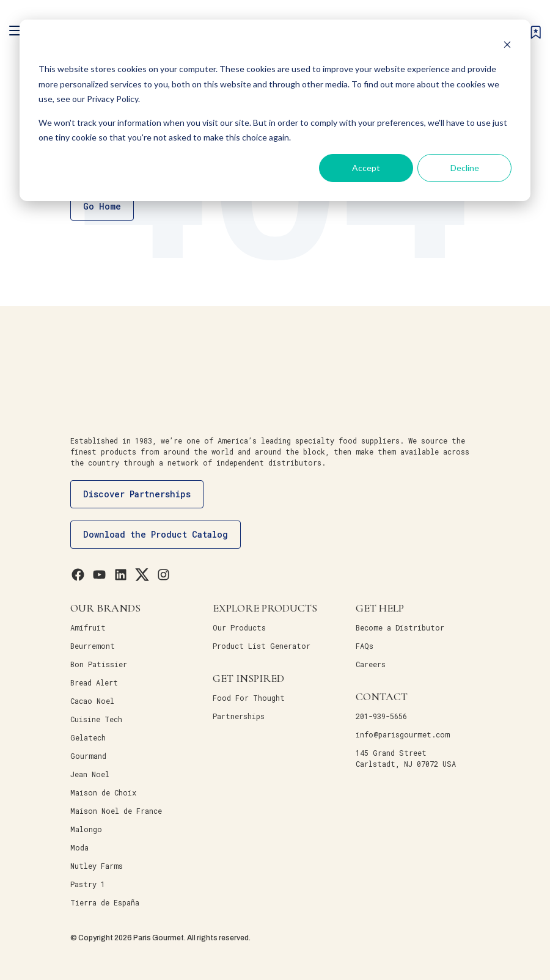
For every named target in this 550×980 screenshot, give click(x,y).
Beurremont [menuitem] (93, 646)
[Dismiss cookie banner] (507, 46)
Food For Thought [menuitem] (249, 698)
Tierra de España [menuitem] (105, 902)
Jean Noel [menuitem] (90, 774)
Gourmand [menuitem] (88, 756)
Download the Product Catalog (156, 534)
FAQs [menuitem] (365, 646)
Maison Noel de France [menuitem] (116, 811)
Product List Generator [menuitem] (262, 646)
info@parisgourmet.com (403, 734)
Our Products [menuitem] (239, 627)
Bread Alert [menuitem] (94, 682)
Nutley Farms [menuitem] (97, 866)
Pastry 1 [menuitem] (88, 884)
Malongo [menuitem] (86, 829)
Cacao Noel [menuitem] (92, 701)
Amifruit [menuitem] (88, 627)
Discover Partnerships (137, 494)
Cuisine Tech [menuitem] (96, 719)
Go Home (102, 206)
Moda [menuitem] (79, 847)
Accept (366, 168)
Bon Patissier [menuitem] (99, 664)
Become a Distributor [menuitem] (400, 627)
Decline (465, 168)
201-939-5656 (381, 716)
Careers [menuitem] (371, 664)
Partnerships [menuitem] (239, 716)
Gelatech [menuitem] (88, 737)
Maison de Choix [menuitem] (103, 792)
